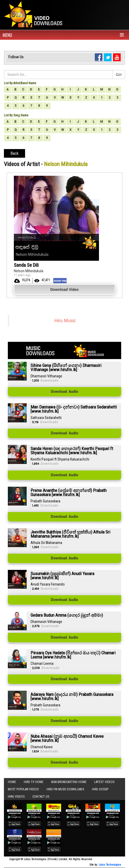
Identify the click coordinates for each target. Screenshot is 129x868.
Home (12, 782)
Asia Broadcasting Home (69, 782)
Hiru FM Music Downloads (65, 789)
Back (14, 153)
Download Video (65, 290)
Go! (119, 75)
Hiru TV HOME (34, 782)
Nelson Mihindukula (29, 271)
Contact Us (41, 797)
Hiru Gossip (100, 789)
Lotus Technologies (110, 865)
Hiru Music (65, 321)
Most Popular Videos (23, 789)
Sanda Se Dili (26, 265)
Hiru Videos (16, 797)
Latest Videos (104, 782)
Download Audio (65, 392)
